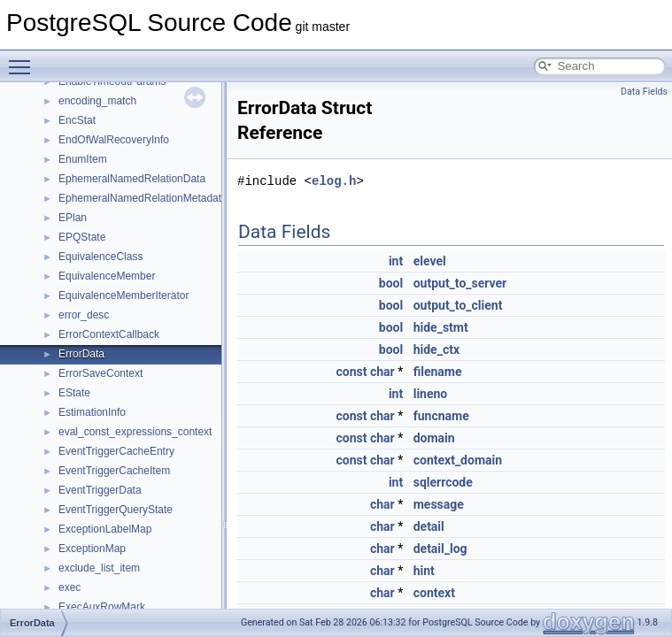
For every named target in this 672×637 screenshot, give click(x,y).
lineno (431, 394)
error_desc (84, 315)
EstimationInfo (92, 412)
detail (429, 526)
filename (438, 372)
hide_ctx (436, 349)
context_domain (458, 460)
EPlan (73, 218)
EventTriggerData (100, 490)
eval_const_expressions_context (135, 432)
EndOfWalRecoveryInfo (114, 140)
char (382, 372)
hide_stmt (441, 327)
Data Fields (644, 92)
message (439, 504)
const (351, 372)
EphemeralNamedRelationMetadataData (154, 198)
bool (391, 283)
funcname (441, 416)
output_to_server (460, 283)
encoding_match (97, 101)
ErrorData (81, 354)
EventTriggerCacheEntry (116, 451)
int (396, 261)
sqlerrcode (443, 482)
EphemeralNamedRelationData (132, 179)
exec (70, 587)
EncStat (77, 120)
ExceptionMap (92, 549)
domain (434, 438)
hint (424, 571)
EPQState (82, 237)
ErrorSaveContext (100, 373)
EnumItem (83, 159)
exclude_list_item (99, 568)
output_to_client (458, 305)
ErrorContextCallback (109, 334)
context (434, 593)
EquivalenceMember (107, 276)
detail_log (440, 549)
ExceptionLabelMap (105, 529)
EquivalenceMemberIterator (124, 295)
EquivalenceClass (100, 257)
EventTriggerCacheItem (114, 471)
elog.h (334, 181)
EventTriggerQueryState (116, 510)
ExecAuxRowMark (102, 607)
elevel (430, 261)
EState (74, 393)
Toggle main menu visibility (24, 59)
